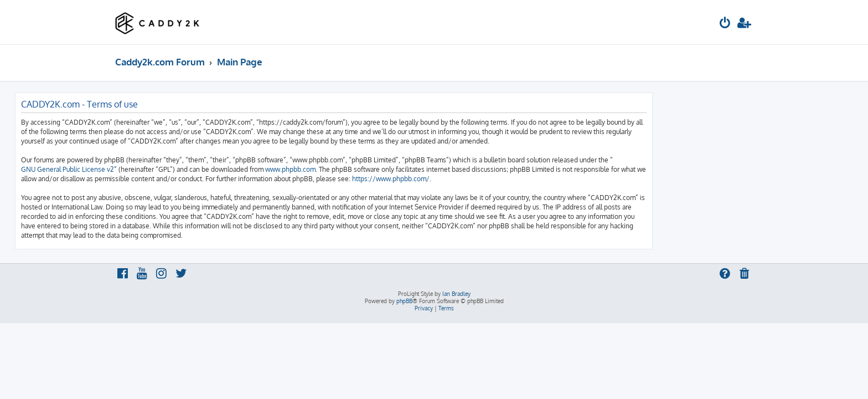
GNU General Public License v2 (168, 169)
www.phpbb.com (391, 169)
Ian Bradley (456, 294)
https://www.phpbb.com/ (491, 179)
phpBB (404, 301)
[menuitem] (725, 24)
